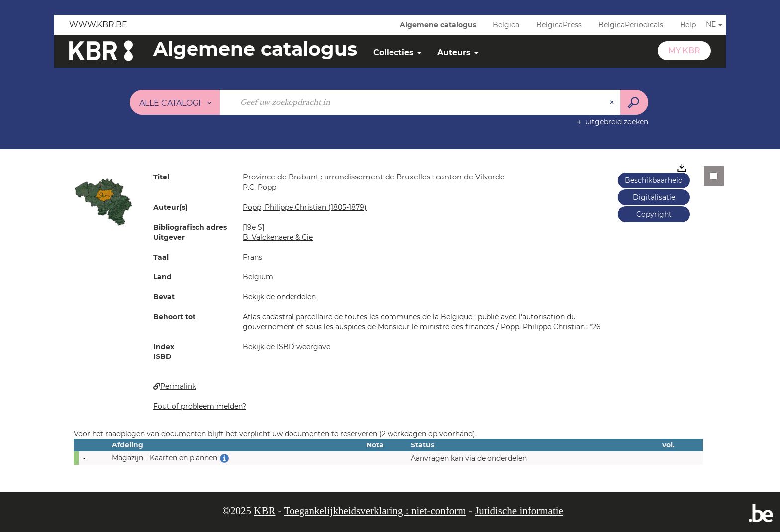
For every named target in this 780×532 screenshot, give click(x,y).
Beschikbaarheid (654, 180)
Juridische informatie (519, 511)
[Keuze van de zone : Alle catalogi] (175, 102)
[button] (103, 201)
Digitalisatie (654, 197)
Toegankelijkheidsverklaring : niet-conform (375, 511)
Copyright (654, 214)
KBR (264, 511)
